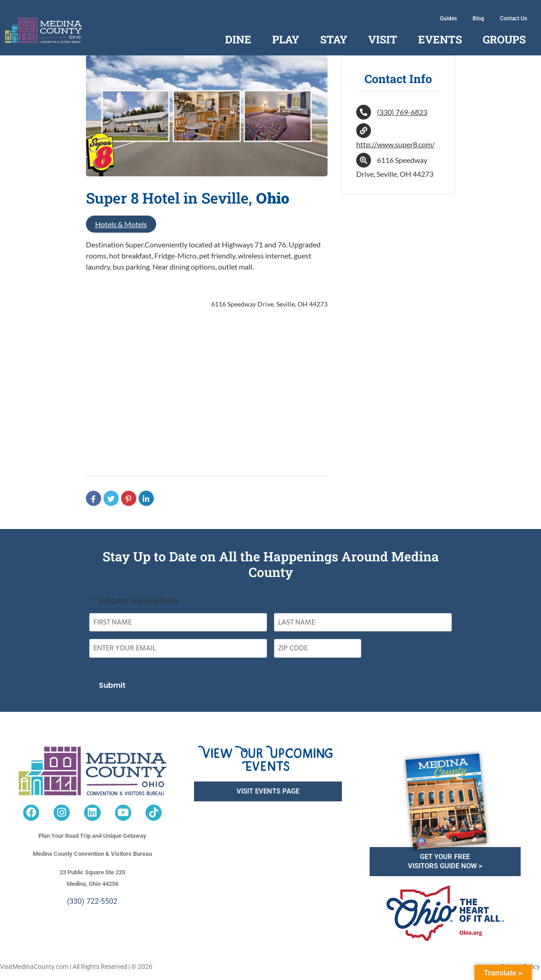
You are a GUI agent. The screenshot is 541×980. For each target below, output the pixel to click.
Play (286, 39)
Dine (238, 39)
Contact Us (514, 18)
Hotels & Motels (121, 224)
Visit (383, 39)
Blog (478, 18)
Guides (448, 18)
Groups (504, 39)
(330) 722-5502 (92, 901)
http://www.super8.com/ (395, 144)
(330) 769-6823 (402, 112)
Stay (334, 39)
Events (440, 39)
